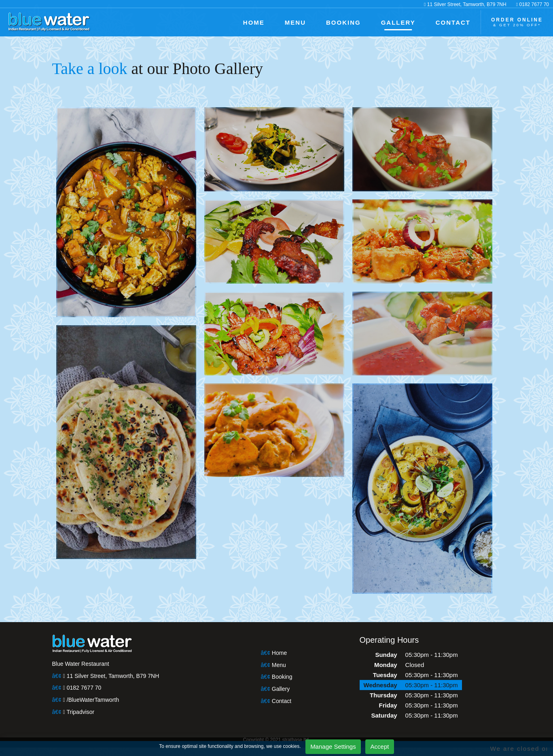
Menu (279, 665)
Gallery (281, 689)
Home (279, 653)
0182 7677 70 (534, 4)
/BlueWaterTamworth (90, 700)
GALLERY (407, 22)
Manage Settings (326, 746)
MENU (312, 22)
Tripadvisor (78, 712)
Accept (372, 746)
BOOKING (356, 22)
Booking (282, 677)
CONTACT (458, 22)
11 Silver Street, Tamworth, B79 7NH (474, 4)
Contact (282, 701)
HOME (273, 22)
